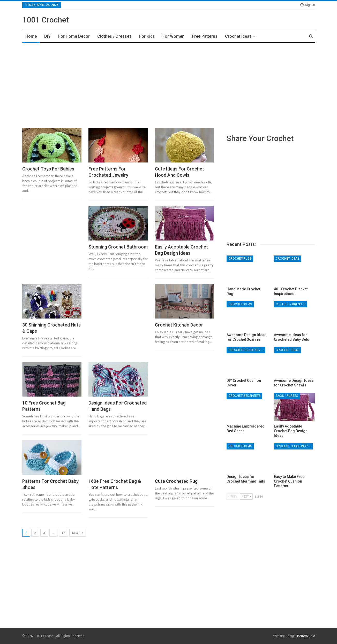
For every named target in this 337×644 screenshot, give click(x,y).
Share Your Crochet (260, 138)
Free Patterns (205, 36)
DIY (47, 36)
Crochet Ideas (238, 36)
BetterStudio (306, 636)
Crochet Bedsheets (244, 396)
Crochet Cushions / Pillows (247, 350)
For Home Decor (74, 36)
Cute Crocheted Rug (176, 481)
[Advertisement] (169, 84)
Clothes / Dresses (114, 36)
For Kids (147, 36)
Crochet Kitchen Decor (179, 325)
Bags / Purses (287, 396)
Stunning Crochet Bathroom (118, 247)
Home (31, 36)
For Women (173, 36)
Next (78, 533)
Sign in (308, 5)
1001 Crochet (46, 20)
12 (63, 533)
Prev (233, 496)
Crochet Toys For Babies (48, 169)
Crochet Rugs (240, 259)
